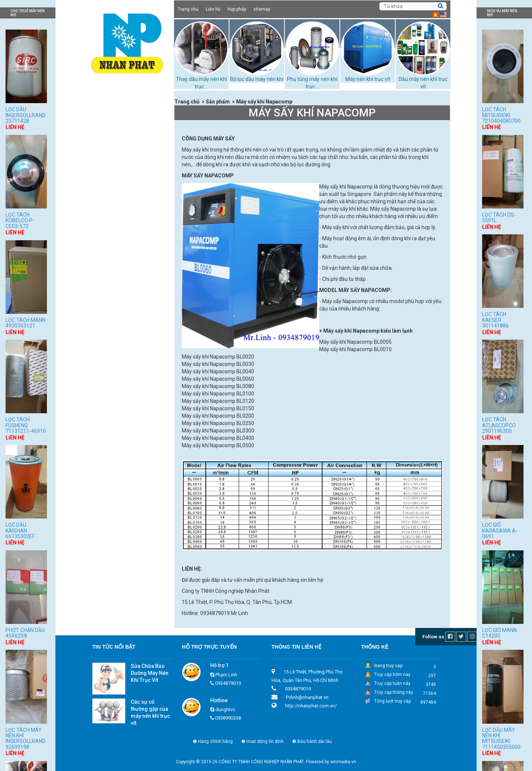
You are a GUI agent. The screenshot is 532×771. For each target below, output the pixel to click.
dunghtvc (225, 709)
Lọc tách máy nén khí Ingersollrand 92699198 (25, 738)
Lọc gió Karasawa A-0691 (500, 531)
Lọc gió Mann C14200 (499, 633)
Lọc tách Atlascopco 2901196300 (499, 425)
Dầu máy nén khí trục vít (120, 132)
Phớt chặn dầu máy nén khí (124, 224)
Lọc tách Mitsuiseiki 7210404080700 (501, 115)
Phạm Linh (226, 675)
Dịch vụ (99, 242)
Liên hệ (213, 9)
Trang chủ (188, 9)
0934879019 (228, 683)
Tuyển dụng (104, 252)
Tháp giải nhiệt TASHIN (119, 187)
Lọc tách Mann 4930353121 (25, 323)
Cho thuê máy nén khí (117, 122)
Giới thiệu (101, 104)
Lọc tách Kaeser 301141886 (495, 320)
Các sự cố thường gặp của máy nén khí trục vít (150, 712)
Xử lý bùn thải (108, 233)
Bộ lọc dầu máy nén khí (257, 79)
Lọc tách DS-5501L (499, 218)
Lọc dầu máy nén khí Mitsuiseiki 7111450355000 (501, 738)
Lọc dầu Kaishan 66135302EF (20, 531)
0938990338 (228, 718)
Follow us (433, 637)
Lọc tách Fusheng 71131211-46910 (26, 425)
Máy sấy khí (106, 168)
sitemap (262, 9)
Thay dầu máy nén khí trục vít (126, 205)
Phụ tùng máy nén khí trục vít (126, 177)
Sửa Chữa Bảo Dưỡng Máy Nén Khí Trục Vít (150, 673)
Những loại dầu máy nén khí (124, 214)
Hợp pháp (237, 9)
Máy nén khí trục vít (368, 79)
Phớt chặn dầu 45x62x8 (25, 633)
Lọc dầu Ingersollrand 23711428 (25, 115)
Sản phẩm (103, 113)
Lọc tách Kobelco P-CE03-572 (20, 220)
